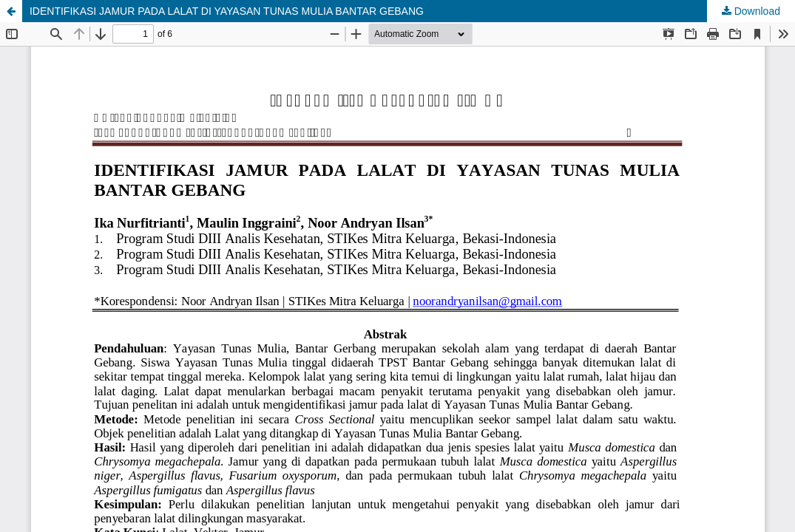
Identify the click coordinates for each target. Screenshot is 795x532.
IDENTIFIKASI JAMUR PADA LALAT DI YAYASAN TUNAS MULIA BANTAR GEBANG (227, 11)
